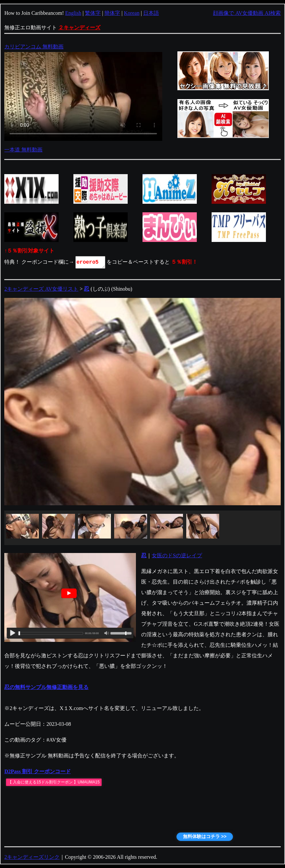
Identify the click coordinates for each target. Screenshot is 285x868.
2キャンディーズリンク (32, 857)
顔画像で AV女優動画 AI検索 (247, 13)
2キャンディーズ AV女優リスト (41, 289)
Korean (132, 13)
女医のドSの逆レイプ (177, 555)
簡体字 (112, 13)
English (73, 13)
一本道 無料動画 (23, 150)
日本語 (151, 13)
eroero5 (91, 262)
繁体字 (93, 13)
